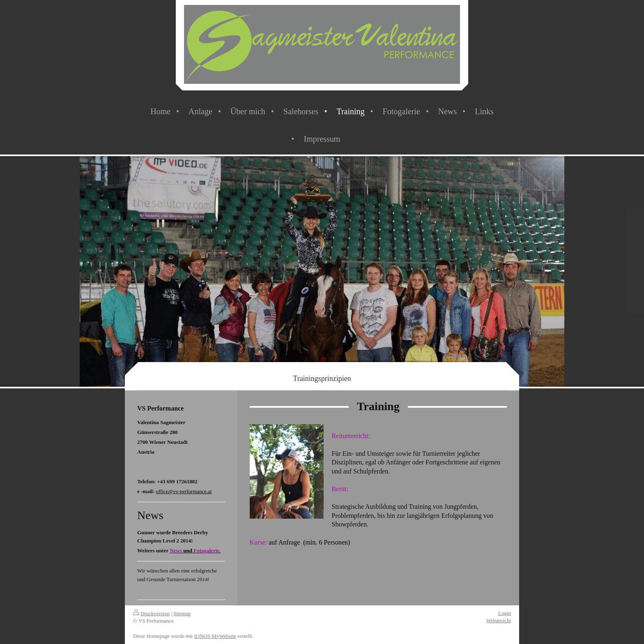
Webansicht (499, 620)
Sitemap (182, 613)
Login (505, 613)
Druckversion (151, 613)
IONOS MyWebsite (215, 636)
